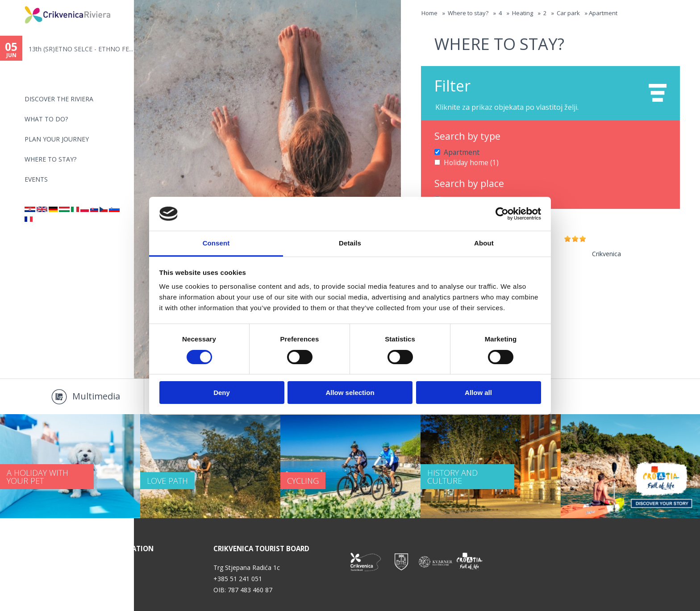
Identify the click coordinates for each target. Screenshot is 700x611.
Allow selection (350, 393)
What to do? (46, 119)
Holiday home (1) (469, 161)
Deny (222, 393)
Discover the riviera (59, 99)
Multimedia (96, 396)
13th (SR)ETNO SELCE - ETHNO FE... (81, 49)
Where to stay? (50, 159)
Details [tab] (350, 243)
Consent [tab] (216, 243)
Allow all (478, 393)
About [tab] (484, 243)
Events (36, 179)
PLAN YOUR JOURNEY (57, 139)
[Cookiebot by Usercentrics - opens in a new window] (502, 214)
